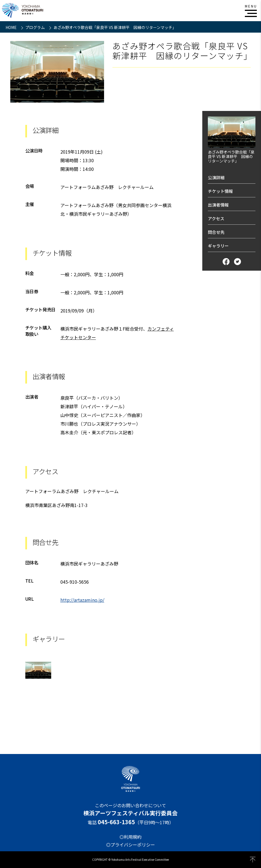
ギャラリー (218, 246)
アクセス (216, 218)
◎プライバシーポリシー (130, 845)
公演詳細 (216, 177)
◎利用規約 (130, 837)
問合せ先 (216, 232)
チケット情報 (220, 191)
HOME (12, 27)
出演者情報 (218, 205)
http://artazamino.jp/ (82, 600)
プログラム (35, 27)
